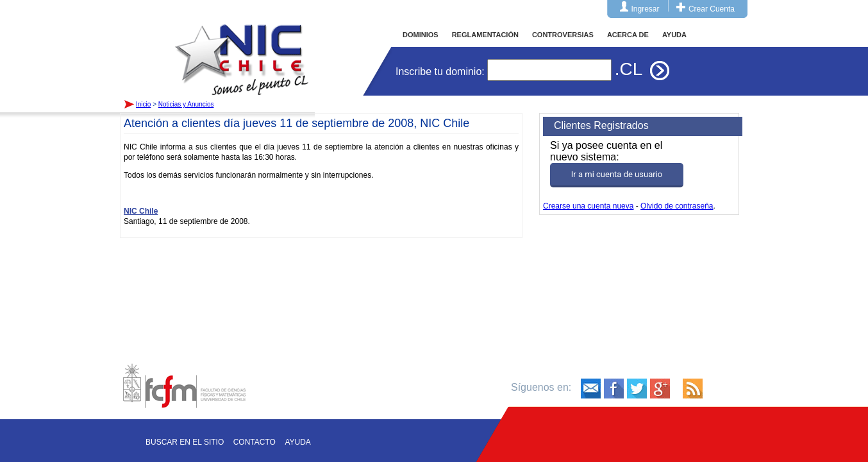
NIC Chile (141, 211)
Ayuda (297, 442)
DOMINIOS (421, 35)
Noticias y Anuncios (186, 104)
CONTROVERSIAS (563, 35)
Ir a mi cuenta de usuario (617, 174)
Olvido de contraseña (677, 206)
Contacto (255, 442)
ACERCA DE (628, 35)
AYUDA (674, 35)
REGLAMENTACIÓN (485, 35)
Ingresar (646, 9)
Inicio (242, 47)
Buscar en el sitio (185, 442)
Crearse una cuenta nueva (588, 206)
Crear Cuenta (712, 9)
